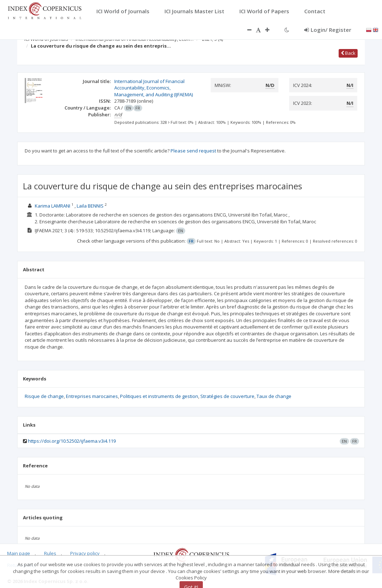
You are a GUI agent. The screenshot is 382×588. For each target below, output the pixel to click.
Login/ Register (328, 30)
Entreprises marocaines (92, 396)
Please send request (193, 151)
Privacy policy (85, 553)
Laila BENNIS (91, 206)
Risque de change (44, 396)
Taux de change (274, 396)
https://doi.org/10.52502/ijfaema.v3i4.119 (72, 441)
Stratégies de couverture (227, 396)
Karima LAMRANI (53, 206)
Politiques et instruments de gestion (159, 396)
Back (348, 53)
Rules (50, 553)
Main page (19, 553)
